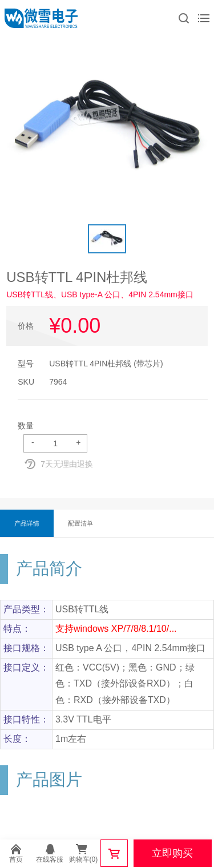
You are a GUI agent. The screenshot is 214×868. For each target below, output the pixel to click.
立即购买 (172, 853)
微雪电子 (41, 18)
